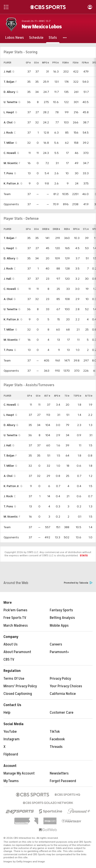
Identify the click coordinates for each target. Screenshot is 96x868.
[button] (65, 38)
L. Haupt (9, 112)
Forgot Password (63, 781)
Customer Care (62, 713)
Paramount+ (59, 652)
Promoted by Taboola (78, 583)
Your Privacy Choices (66, 686)
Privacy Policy (60, 679)
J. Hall (7, 72)
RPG (76, 229)
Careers (56, 644)
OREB (46, 229)
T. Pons (8, 173)
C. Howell (10, 153)
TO (67, 396)
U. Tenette (11, 102)
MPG (46, 63)
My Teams (11, 781)
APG (57, 396)
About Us (11, 644)
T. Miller (9, 143)
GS (36, 63)
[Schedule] (36, 38)
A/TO (89, 396)
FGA (76, 63)
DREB (56, 229)
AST (47, 396)
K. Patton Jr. (12, 183)
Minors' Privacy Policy (20, 686)
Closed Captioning (18, 694)
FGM (65, 63)
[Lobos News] (15, 38)
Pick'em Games (15, 610)
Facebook (57, 739)
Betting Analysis (62, 618)
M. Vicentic (11, 163)
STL (86, 229)
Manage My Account (19, 773)
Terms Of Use (14, 679)
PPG (55, 63)
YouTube (10, 732)
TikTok (55, 732)
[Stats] (53, 38)
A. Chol (8, 122)
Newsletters (59, 773)
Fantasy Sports (61, 610)
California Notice (63, 694)
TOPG (77, 396)
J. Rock (8, 133)
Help (7, 713)
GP (28, 63)
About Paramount (17, 652)
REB (67, 229)
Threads (56, 747)
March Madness (16, 626)
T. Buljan (9, 82)
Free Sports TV (15, 618)
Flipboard (11, 754)
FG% (85, 63)
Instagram (12, 739)
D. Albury (9, 92)
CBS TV (9, 660)
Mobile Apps (59, 626)
